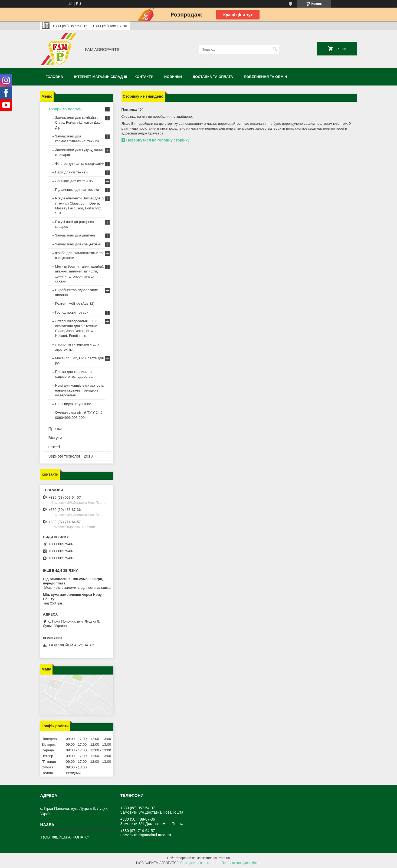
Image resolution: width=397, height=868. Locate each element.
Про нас (56, 428)
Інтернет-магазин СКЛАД (98, 77)
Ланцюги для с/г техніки (74, 181)
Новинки (173, 77)
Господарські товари (72, 312)
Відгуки (55, 438)
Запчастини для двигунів (76, 235)
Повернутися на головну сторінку (158, 140)
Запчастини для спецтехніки (78, 244)
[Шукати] (275, 49)
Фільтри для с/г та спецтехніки (80, 164)
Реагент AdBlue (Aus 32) (75, 303)
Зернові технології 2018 (71, 456)
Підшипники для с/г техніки (77, 190)
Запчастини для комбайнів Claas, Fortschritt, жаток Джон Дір (79, 122)
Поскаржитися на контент (199, 863)
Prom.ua (224, 858)
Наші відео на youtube (73, 404)
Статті (54, 447)
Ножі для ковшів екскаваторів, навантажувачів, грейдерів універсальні (80, 390)
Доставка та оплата (213, 77)
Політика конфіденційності (242, 863)
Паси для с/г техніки (72, 172)
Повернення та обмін (265, 77)
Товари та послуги (66, 109)
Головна (54, 77)
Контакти (144, 77)
